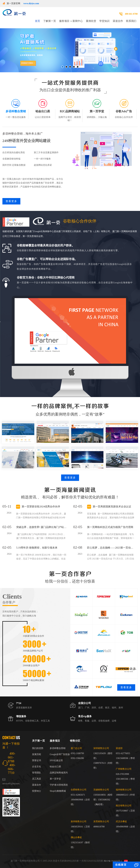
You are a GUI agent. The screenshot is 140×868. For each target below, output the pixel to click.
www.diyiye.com (31, 3)
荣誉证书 (37, 760)
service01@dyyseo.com (13, 784)
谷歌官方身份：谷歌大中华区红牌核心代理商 (46, 278)
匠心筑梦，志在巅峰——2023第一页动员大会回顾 (111, 548)
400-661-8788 (131, 14)
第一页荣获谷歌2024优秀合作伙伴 (41, 507)
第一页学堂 (55, 779)
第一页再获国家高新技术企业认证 (112, 507)
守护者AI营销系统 (59, 785)
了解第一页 (50, 21)
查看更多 (11, 201)
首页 (38, 21)
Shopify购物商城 (58, 791)
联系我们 (131, 21)
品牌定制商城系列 (59, 773)
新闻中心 (78, 21)
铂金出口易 (55, 767)
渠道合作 (118, 21)
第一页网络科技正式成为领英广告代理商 (110, 527)
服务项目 (64, 21)
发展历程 (37, 754)
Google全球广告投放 (60, 754)
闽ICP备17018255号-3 (113, 861)
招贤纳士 (37, 791)
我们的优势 (38, 748)
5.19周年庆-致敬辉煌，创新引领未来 (37, 548)
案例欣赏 (91, 21)
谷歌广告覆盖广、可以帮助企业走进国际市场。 (47, 259)
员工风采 (37, 779)
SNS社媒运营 (56, 760)
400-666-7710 (12, 769)
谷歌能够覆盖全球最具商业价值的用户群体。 (46, 245)
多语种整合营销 (58, 748)
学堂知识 (104, 21)
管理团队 (37, 773)
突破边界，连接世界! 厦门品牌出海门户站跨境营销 (42, 527)
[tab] (16, 109)
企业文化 (37, 767)
